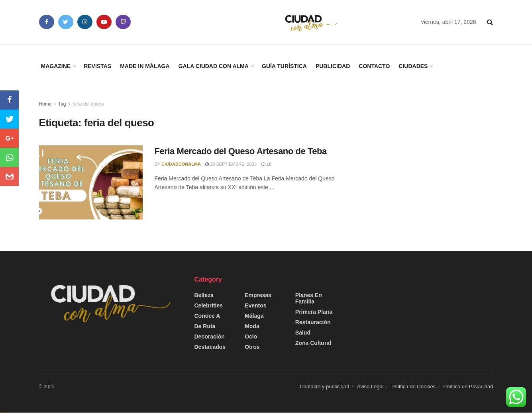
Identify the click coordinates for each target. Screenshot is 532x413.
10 (266, 164)
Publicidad (333, 66)
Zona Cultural (313, 343)
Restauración (313, 322)
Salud (303, 333)
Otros (252, 347)
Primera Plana (314, 312)
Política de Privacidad (468, 387)
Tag (62, 104)
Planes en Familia (309, 298)
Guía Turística (284, 66)
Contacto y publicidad (324, 387)
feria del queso (88, 104)
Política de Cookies (413, 387)
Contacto (374, 66)
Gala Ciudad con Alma (214, 66)
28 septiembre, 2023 (231, 164)
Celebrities (209, 305)
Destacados (210, 347)
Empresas (258, 295)
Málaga (254, 316)
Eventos (255, 305)
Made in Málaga (145, 66)
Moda (252, 326)
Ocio (251, 337)
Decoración (210, 337)
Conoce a (207, 316)
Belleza (204, 295)
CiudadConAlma (181, 164)
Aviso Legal (370, 387)
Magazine (56, 66)
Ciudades (413, 66)
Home (45, 104)
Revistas (97, 66)
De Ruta (205, 326)
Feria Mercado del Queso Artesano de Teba (241, 151)
